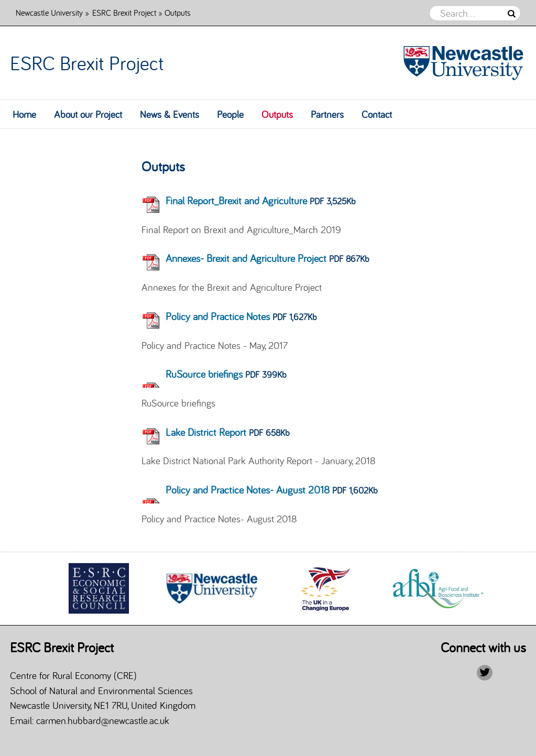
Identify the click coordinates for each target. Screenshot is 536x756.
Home (24, 114)
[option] (99, 588)
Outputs (277, 114)
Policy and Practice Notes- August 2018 (248, 490)
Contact (377, 114)
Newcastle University (49, 12)
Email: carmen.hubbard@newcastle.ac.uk (92, 720)
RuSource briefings (204, 374)
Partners (327, 114)
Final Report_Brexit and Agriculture (236, 200)
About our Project (88, 114)
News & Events (169, 114)
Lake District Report (206, 432)
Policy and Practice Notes (218, 316)
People (230, 114)
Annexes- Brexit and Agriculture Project (246, 258)
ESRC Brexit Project (124, 12)
